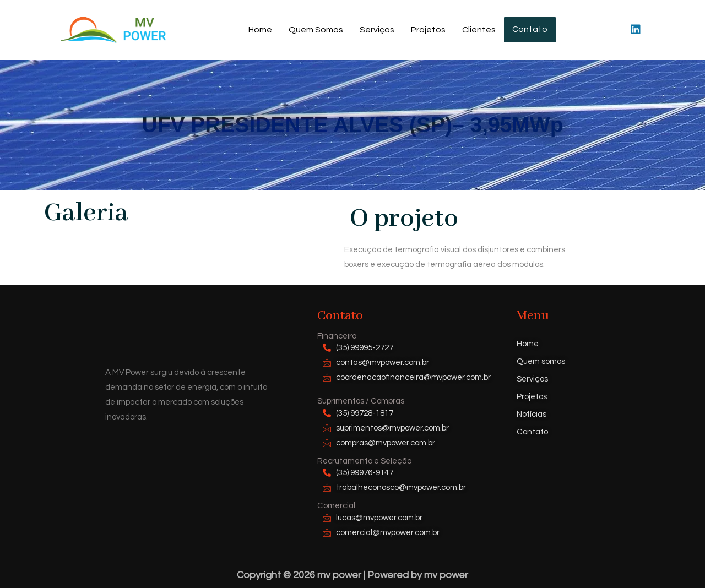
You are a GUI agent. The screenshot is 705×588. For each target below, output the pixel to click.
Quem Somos (318, 30)
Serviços (379, 30)
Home (262, 30)
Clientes (481, 30)
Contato (530, 30)
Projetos (430, 30)
